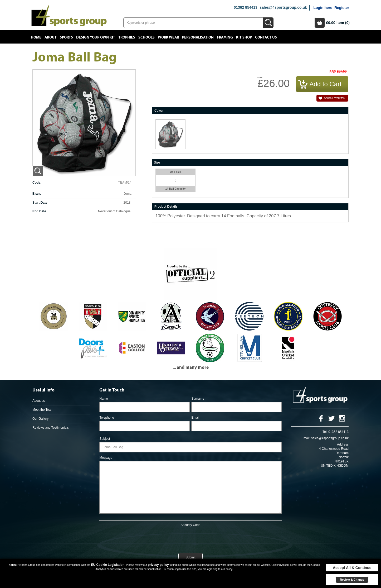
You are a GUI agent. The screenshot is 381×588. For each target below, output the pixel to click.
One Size (175, 172)
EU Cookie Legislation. (108, 565)
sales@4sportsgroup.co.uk (283, 7)
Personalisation (198, 37)
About (51, 37)
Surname (198, 399)
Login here (323, 8)
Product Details (166, 207)
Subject (105, 439)
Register (342, 8)
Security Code (190, 525)
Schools (146, 37)
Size (157, 162)
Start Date (40, 203)
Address (343, 444)
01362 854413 (246, 7)
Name (104, 399)
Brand (37, 194)
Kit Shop (244, 37)
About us (39, 401)
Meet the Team (43, 410)
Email (195, 418)
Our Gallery (40, 419)
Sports (66, 37)
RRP (333, 72)
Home (36, 37)
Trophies (127, 37)
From (260, 77)
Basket (320, 23)
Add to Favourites (334, 98)
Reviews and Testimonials (51, 428)
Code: (37, 183)
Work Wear (168, 37)
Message (106, 458)
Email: (306, 438)
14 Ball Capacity (176, 189)
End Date (39, 211)
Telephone (107, 418)
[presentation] (190, 537)
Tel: (325, 432)
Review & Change (352, 580)
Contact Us (266, 37)
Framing (225, 37)
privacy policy (158, 565)
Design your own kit (96, 37)
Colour (159, 111)
